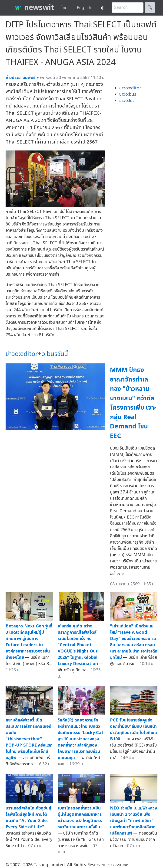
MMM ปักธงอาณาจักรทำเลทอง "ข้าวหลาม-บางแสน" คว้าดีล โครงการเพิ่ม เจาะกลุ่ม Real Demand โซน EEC (133, 403)
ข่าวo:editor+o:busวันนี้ (37, 354)
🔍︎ (150, 8)
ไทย (64, 8)
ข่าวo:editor (130, 88)
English (84, 8)
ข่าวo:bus (128, 94)
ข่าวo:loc (127, 101)
